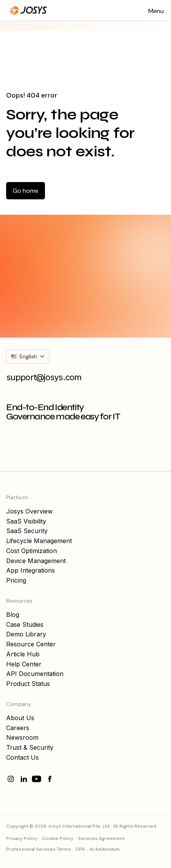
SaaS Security (27, 531)
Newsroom (22, 737)
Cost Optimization (32, 551)
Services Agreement (101, 838)
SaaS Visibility (26, 521)
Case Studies (25, 624)
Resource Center (31, 644)
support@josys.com (44, 377)
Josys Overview (29, 511)
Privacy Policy (22, 838)
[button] (156, 10)
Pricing (16, 580)
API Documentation (35, 674)
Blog (13, 615)
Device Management (36, 561)
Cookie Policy (58, 838)
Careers (18, 728)
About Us (20, 718)
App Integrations (31, 570)
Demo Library (26, 634)
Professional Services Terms (39, 849)
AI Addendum (105, 849)
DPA (80, 849)
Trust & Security (30, 747)
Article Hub (23, 654)
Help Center (24, 664)
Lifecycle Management (39, 541)
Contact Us (22, 757)
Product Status (28, 684)
